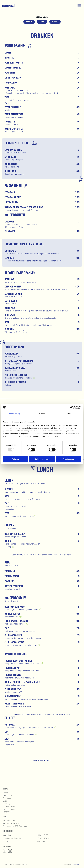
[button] (79, 6)
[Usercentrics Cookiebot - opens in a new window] (71, 407)
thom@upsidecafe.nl (12, 823)
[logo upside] (8, 6)
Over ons (7, 801)
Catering (6, 804)
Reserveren (8, 812)
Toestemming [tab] (15, 414)
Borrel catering (9, 806)
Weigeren (15, 459)
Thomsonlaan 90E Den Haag (15, 826)
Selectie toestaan (42, 459)
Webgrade (76, 864)
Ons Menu (7, 798)
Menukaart (7, 795)
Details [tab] (42, 414)
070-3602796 (9, 821)
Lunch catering (9, 809)
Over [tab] (69, 414)
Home (5, 793)
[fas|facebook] (5, 851)
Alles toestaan (69, 459)
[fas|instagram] (10, 851)
